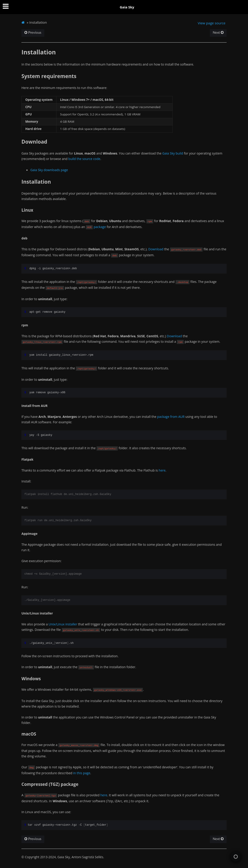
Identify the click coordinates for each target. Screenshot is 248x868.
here (162, 470)
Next (218, 33)
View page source (212, 23)
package (100, 227)
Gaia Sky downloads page (49, 170)
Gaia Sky (127, 7)
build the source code (84, 159)
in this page (82, 773)
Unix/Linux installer (63, 624)
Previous (33, 33)
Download (156, 249)
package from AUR (171, 417)
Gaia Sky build (173, 153)
